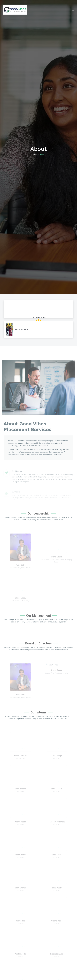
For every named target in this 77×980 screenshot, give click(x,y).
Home (35, 154)
